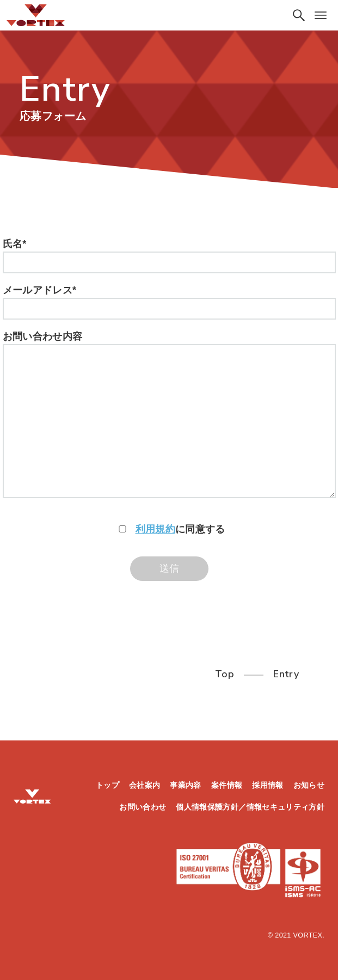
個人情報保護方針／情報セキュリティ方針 (250, 807)
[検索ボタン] (299, 15)
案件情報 (227, 785)
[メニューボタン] (321, 15)
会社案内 (145, 785)
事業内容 (185, 785)
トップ (107, 785)
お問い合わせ (143, 807)
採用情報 (268, 785)
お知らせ (309, 785)
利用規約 (155, 529)
